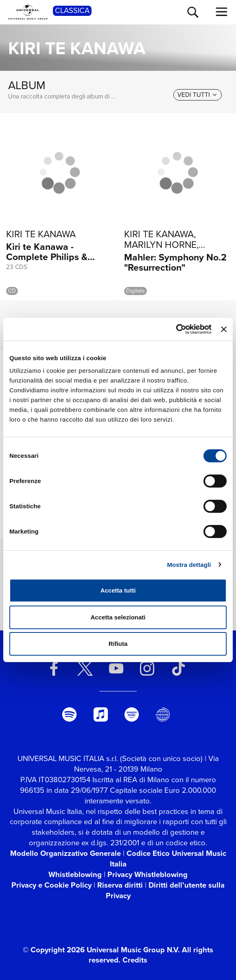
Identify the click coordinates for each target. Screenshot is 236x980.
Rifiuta (118, 644)
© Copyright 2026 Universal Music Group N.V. (101, 950)
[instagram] (147, 668)
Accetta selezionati (118, 617)
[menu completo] (222, 12)
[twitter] (85, 668)
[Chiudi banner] (224, 329)
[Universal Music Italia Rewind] (163, 714)
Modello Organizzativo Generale (66, 853)
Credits (135, 960)
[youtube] (116, 668)
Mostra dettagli (189, 565)
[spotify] (70, 714)
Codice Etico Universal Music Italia (168, 859)
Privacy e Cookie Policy (51, 885)
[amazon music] (132, 714)
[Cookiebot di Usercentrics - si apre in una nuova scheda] (176, 329)
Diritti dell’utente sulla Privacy (165, 890)
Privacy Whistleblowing (147, 874)
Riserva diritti (120, 885)
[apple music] (101, 714)
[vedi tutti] (198, 95)
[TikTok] (178, 668)
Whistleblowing (75, 874)
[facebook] (54, 668)
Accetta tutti (118, 590)
